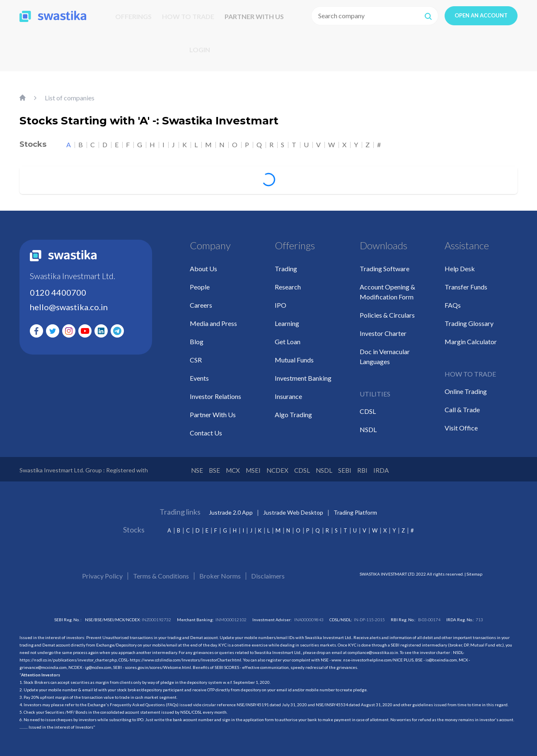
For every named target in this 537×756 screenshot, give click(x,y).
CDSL (368, 406)
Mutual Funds (294, 355)
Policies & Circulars (387, 310)
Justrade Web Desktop (293, 509)
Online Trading (466, 386)
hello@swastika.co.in (69, 302)
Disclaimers (268, 572)
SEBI (388, 466)
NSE (197, 466)
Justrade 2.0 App (231, 509)
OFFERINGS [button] (133, 16)
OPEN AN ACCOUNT (481, 15)
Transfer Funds (466, 282)
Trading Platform (355, 509)
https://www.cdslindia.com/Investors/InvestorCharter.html (185, 656)
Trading (286, 264)
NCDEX (301, 466)
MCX (244, 466)
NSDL (368, 424)
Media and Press (213, 318)
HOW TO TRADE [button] (188, 16)
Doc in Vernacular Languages (385, 351)
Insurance (288, 391)
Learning (287, 318)
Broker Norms (220, 572)
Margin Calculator (471, 337)
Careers (201, 300)
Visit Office (461, 423)
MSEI (270, 466)
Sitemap (474, 570)
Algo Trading (293, 410)
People (200, 282)
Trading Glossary (469, 318)
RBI (411, 466)
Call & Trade (462, 405)
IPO (281, 300)
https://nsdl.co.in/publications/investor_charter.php (68, 656)
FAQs (453, 300)
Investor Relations (215, 391)
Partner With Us (213, 410)
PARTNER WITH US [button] (254, 16)
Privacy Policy (102, 572)
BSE (220, 466)
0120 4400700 (58, 287)
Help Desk (460, 264)
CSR (196, 355)
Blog (197, 337)
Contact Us (206, 428)
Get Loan (288, 337)
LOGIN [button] (200, 50)
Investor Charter (383, 328)
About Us (203, 264)
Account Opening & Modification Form (387, 287)
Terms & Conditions (161, 572)
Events (199, 373)
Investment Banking (303, 373)
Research (288, 282)
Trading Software (385, 264)
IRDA (435, 466)
